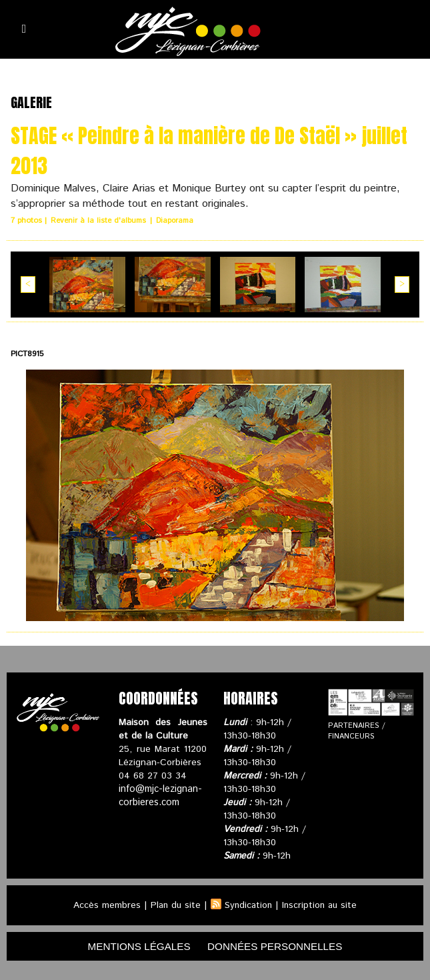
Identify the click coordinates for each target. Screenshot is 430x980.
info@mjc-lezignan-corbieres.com (159, 795)
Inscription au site (321, 904)
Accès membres (104, 904)
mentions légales (135, 945)
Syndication (248, 904)
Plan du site (173, 904)
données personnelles (278, 945)
